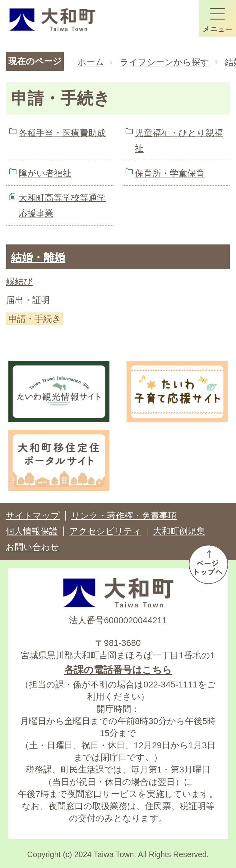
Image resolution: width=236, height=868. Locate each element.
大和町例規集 (179, 531)
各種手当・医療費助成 (62, 133)
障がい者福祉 (45, 173)
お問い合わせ (32, 547)
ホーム (91, 62)
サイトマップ (33, 516)
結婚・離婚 (38, 257)
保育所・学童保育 (170, 173)
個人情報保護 (32, 531)
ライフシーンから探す (164, 62)
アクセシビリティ (105, 531)
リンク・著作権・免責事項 (124, 516)
